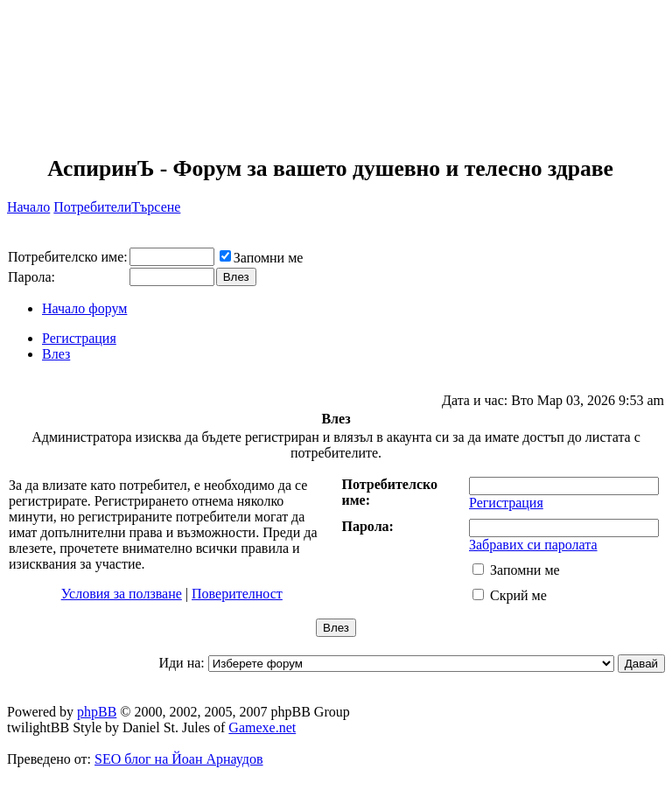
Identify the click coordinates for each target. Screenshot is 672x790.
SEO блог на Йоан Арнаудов (179, 759)
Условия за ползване (122, 594)
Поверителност (237, 594)
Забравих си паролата (533, 545)
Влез (56, 354)
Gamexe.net (262, 727)
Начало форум (84, 308)
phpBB (97, 712)
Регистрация (79, 338)
